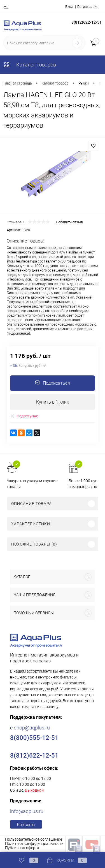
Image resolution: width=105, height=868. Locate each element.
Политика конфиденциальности (34, 843)
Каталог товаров (30, 65)
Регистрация (88, 7)
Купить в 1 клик (53, 402)
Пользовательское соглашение (34, 839)
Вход (69, 7)
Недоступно (24, 416)
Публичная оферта (22, 848)
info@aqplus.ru (27, 811)
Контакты (26, 825)
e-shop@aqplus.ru (30, 728)
